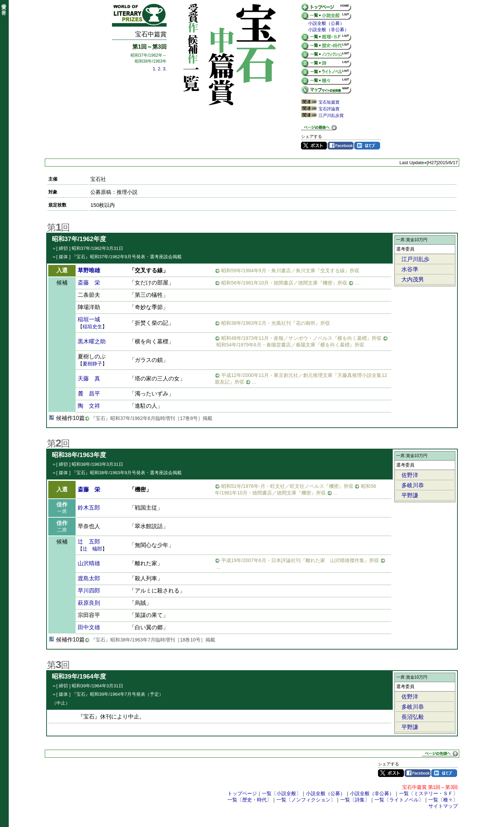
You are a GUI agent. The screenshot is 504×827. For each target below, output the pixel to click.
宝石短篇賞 (329, 102)
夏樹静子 (92, 364)
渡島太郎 (89, 578)
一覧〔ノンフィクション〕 (306, 800)
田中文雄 (89, 627)
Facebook (341, 146)
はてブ (367, 146)
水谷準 (410, 269)
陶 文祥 (89, 406)
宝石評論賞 (329, 109)
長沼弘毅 (413, 717)
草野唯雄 (89, 270)
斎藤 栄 (89, 283)
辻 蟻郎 (92, 549)
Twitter (314, 146)
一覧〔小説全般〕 (281, 793)
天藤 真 (89, 379)
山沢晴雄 (89, 563)
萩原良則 (89, 603)
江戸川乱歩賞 (331, 115)
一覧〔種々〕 (443, 800)
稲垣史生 (92, 327)
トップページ (242, 793)
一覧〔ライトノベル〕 (399, 800)
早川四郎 (89, 591)
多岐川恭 (413, 485)
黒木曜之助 (92, 341)
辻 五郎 (89, 542)
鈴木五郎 (89, 508)
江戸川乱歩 (415, 259)
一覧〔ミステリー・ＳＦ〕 (428, 793)
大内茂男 (413, 279)
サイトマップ (443, 806)
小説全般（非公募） (328, 30)
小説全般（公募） (326, 23)
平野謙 (410, 495)
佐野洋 (410, 475)
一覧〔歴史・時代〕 (250, 800)
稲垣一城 (89, 319)
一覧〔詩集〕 (355, 800)
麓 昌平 (89, 394)
